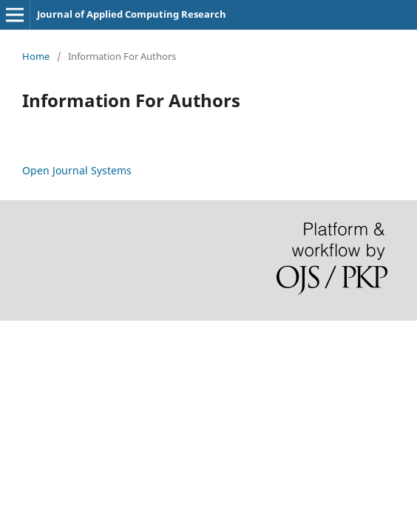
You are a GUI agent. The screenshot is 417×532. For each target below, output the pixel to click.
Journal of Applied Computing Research (132, 14)
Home (36, 56)
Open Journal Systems (77, 170)
